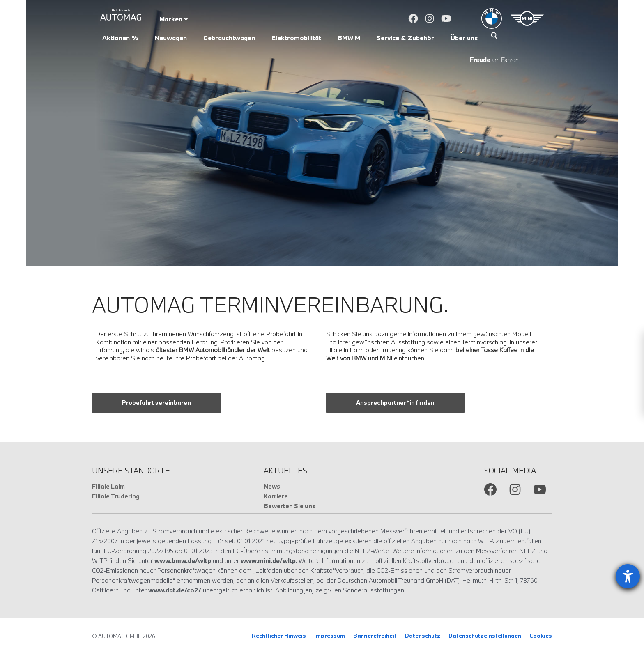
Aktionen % (120, 38)
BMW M (349, 38)
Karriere (276, 496)
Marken (174, 19)
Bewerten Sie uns (290, 506)
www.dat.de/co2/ (175, 590)
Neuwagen (171, 38)
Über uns (464, 38)
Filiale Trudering (116, 496)
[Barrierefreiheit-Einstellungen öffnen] (628, 576)
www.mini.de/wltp (268, 560)
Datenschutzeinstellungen (485, 636)
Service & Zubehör (405, 38)
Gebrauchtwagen (229, 38)
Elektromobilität (296, 38)
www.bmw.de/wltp (183, 560)
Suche (494, 37)
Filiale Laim (108, 486)
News (272, 486)
